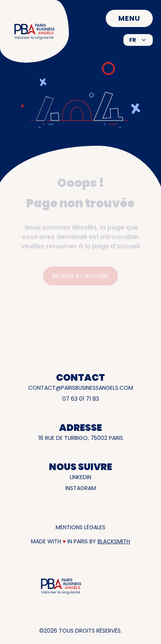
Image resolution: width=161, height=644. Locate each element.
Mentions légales (80, 527)
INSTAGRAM (81, 488)
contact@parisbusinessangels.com (81, 388)
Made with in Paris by (80, 541)
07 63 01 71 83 (81, 399)
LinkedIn (80, 477)
